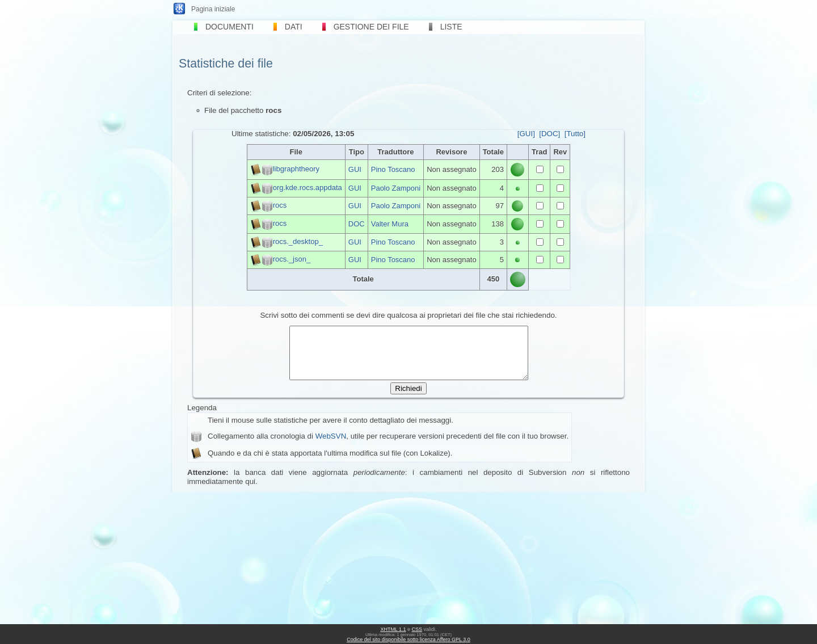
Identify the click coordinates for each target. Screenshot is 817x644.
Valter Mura (390, 224)
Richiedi (408, 399)
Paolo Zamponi (396, 188)
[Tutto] (575, 134)
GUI (355, 169)
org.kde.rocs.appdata (308, 188)
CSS (417, 629)
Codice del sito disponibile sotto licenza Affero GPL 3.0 (408, 639)
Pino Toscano (393, 169)
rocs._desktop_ (298, 241)
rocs (280, 205)
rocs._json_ (292, 259)
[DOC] (549, 134)
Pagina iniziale (213, 9)
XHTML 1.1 (393, 629)
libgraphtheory (296, 169)
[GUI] (526, 134)
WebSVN (331, 446)
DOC (357, 224)
